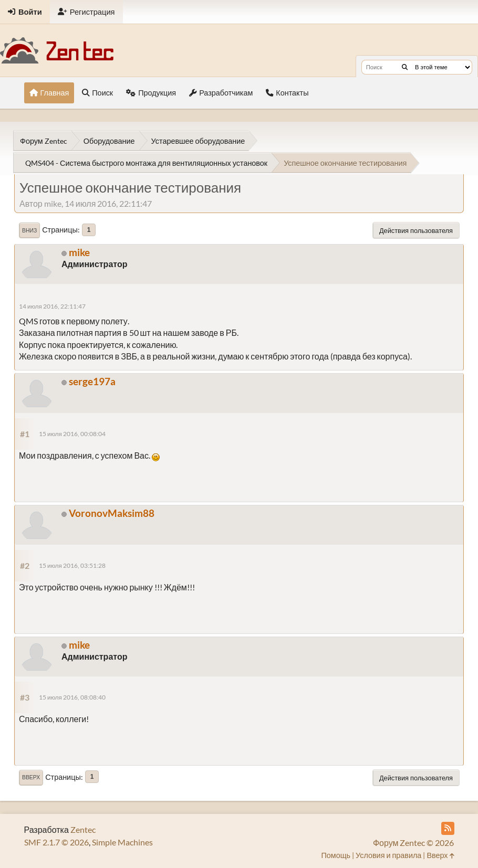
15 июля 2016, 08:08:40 (72, 697)
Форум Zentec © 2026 (414, 843)
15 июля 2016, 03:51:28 (72, 565)
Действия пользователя (416, 230)
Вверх (31, 777)
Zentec (83, 829)
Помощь (336, 855)
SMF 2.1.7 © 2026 (56, 842)
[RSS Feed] (448, 828)
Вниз (29, 230)
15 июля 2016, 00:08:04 (72, 434)
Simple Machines (122, 842)
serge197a (92, 381)
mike (79, 252)
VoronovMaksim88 (112, 513)
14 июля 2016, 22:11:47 (52, 306)
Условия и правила (388, 855)
